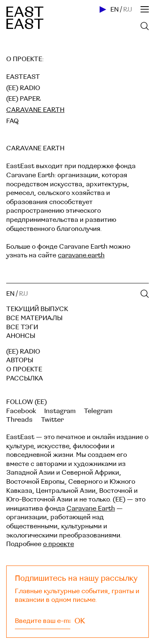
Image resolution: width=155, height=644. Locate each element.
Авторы (20, 360)
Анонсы (21, 336)
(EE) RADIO (23, 352)
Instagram (60, 411)
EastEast (23, 77)
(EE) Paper (23, 99)
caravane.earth (81, 255)
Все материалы (34, 318)
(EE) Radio (23, 88)
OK (80, 621)
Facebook (21, 411)
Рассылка (25, 378)
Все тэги (22, 327)
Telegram (98, 411)
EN (114, 10)
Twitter (52, 420)
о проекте (58, 544)
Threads (19, 420)
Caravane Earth (91, 509)
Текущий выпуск (37, 309)
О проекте (24, 369)
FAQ (12, 121)
